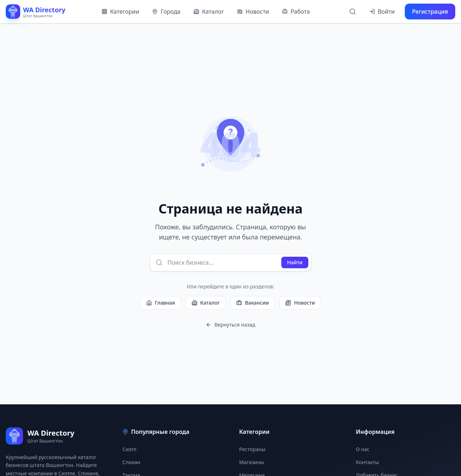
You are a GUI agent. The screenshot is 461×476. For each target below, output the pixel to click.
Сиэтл (129, 449)
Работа (296, 12)
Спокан (131, 462)
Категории (120, 12)
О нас (363, 449)
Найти (295, 262)
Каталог (209, 12)
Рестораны (252, 449)
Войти (382, 12)
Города (166, 12)
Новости (253, 12)
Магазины (252, 462)
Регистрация (430, 12)
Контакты (367, 462)
